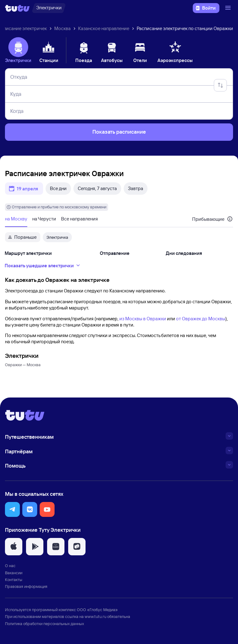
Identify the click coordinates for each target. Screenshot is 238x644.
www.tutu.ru (95, 616)
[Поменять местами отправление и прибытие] (220, 85)
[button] (12, 509)
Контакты (14, 580)
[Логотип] (17, 8)
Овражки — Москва (23, 365)
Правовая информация (26, 586)
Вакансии (14, 573)
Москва (62, 28)
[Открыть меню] (229, 8)
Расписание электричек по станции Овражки (185, 28)
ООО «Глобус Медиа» (97, 610)
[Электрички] (49, 8)
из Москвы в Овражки (143, 319)
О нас (10, 566)
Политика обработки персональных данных (44, 624)
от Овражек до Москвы (201, 319)
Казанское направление (104, 28)
